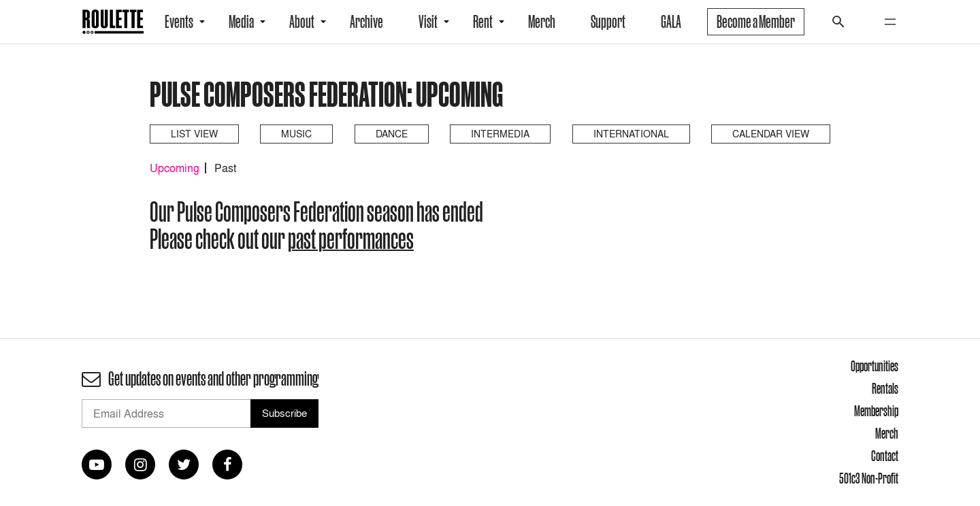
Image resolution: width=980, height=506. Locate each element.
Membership (876, 411)
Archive (366, 22)
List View (194, 134)
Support (608, 22)
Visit (428, 22)
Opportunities (875, 366)
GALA (671, 22)
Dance (392, 134)
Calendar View (771, 134)
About (302, 22)
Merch (542, 22)
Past (225, 168)
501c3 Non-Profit (869, 478)
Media (241, 22)
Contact (885, 456)
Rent (483, 22)
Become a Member (756, 22)
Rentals (885, 388)
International (631, 134)
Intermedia (500, 134)
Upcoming (175, 168)
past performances (351, 239)
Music (296, 134)
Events (179, 22)
